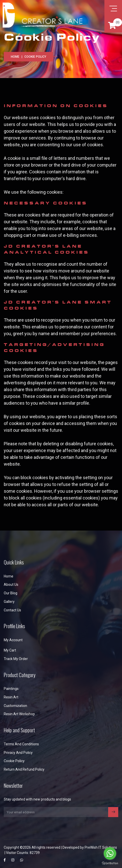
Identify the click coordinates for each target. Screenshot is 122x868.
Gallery (9, 602)
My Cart (10, 650)
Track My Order (16, 659)
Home (15, 57)
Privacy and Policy (18, 753)
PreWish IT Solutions (101, 847)
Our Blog (11, 593)
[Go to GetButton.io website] (110, 863)
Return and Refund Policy (24, 769)
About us (11, 585)
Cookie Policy (14, 761)
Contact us (12, 610)
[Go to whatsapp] (110, 853)
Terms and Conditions (21, 744)
